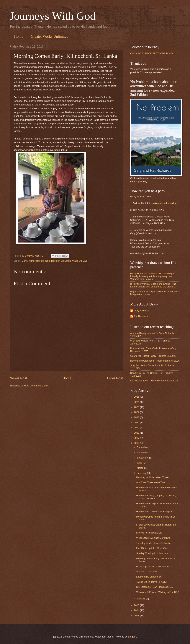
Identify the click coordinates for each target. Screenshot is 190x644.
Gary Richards (142, 311)
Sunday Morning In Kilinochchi (152, 553)
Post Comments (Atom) (37, 386)
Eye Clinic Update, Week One (152, 548)
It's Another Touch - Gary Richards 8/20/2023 (154, 381)
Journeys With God (53, 16)
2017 (137, 438)
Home (19, 36)
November (143, 452)
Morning (46, 261)
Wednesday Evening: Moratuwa (153, 538)
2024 (137, 402)
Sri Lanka (66, 261)
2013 (137, 615)
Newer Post (18, 378)
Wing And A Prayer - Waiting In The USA (158, 592)
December (143, 447)
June (140, 463)
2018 (137, 433)
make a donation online (164, 203)
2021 (137, 417)
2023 (137, 407)
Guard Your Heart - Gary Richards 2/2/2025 (153, 356)
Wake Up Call (79, 261)
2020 (137, 423)
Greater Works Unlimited (50, 36)
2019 (137, 428)
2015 (137, 605)
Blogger (132, 637)
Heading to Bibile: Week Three (152, 477)
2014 (137, 610)
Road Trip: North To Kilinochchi (153, 566)
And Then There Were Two (150, 482)
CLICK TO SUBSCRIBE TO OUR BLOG (151, 53)
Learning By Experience (149, 577)
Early (24, 261)
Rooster (55, 261)
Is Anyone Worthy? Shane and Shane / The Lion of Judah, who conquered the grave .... (153, 285)
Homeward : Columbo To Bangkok (154, 512)
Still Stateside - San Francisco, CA (154, 587)
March (140, 468)
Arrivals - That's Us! (147, 571)
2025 (137, 397)
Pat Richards (141, 316)
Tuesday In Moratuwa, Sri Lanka (153, 543)
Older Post (115, 378)
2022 (137, 412)
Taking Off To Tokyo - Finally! (151, 582)
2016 (137, 443)
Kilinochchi (34, 261)
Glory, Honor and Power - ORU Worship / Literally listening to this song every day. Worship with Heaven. (152, 276)
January (141, 599)
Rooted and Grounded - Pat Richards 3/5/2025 (155, 361)
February (142, 473)
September (143, 458)
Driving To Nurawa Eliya (149, 533)
